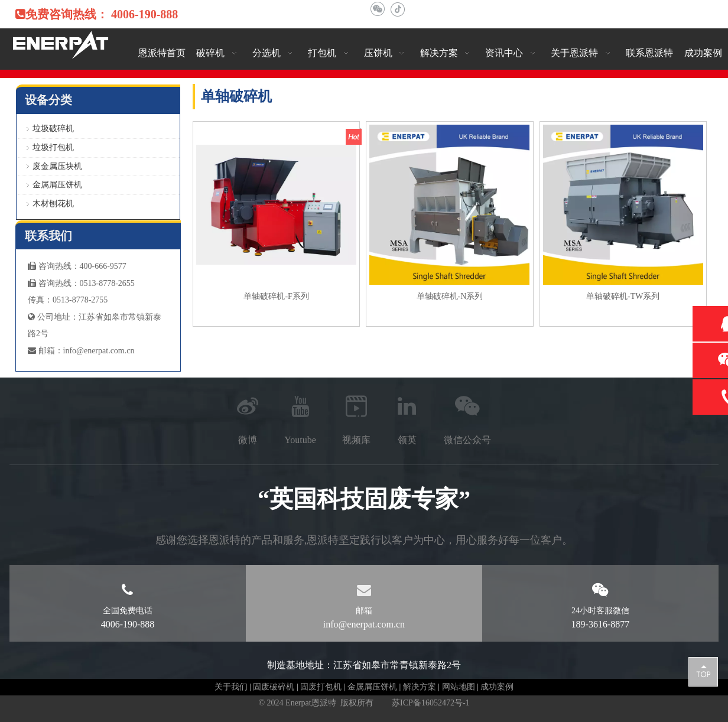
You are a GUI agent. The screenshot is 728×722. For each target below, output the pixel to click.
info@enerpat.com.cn (99, 351)
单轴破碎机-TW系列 (623, 296)
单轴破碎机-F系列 (276, 296)
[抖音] (397, 9)
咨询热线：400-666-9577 (77, 266)
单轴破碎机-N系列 (450, 296)
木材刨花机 (53, 204)
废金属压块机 (57, 166)
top (703, 671)
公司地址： (53, 317)
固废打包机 (321, 687)
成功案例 (497, 687)
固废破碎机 (274, 687)
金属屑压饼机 (57, 185)
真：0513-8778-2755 (72, 300)
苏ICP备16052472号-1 (430, 703)
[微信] (377, 9)
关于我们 (231, 687)
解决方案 (420, 687)
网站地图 (459, 687)
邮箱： (45, 351)
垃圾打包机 (53, 147)
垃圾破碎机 (53, 129)
